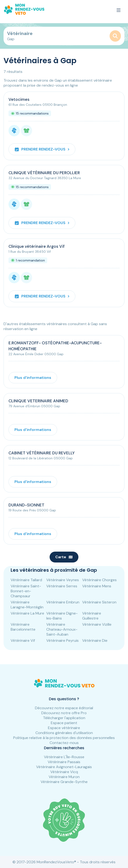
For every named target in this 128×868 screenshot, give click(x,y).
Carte (64, 557)
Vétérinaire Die (95, 640)
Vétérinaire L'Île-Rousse (64, 757)
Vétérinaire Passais (64, 762)
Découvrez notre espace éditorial (64, 708)
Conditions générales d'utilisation (64, 733)
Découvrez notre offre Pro (64, 713)
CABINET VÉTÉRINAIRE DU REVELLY (42, 453)
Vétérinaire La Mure (27, 613)
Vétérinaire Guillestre (92, 616)
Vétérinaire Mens (97, 586)
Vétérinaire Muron (64, 777)
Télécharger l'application (64, 718)
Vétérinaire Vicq (64, 772)
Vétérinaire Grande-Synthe (64, 782)
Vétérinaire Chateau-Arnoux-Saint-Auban (62, 629)
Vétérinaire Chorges (99, 580)
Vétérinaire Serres (62, 586)
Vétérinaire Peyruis (62, 640)
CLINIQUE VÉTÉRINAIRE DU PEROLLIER (44, 173)
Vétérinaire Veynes (63, 580)
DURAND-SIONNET (26, 505)
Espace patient (64, 723)
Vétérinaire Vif (23, 640)
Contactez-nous (64, 743)
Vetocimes (19, 99)
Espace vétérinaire (64, 728)
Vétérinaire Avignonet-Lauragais (64, 767)
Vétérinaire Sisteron (99, 602)
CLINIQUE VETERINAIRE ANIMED (38, 401)
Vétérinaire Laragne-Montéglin (27, 605)
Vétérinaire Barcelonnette (23, 627)
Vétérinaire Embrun (63, 602)
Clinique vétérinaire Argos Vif (36, 246)
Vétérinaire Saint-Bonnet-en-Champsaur (26, 591)
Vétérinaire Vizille (97, 624)
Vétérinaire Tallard (26, 580)
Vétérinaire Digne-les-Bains (62, 616)
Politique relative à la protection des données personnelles (64, 738)
